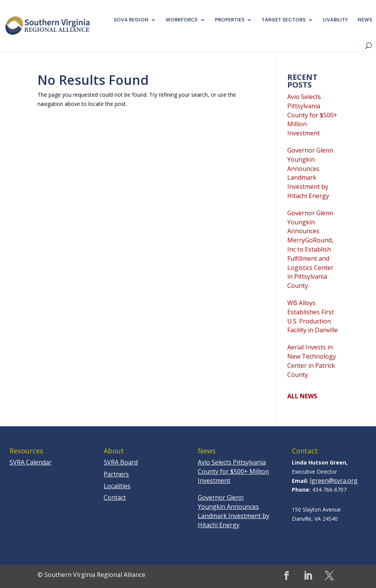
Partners (116, 474)
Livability (335, 20)
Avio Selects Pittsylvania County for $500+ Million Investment (312, 115)
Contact (115, 497)
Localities (117, 486)
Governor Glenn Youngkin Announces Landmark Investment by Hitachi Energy (310, 173)
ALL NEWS (302, 396)
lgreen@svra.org (334, 481)
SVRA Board (121, 462)
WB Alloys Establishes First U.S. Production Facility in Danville (313, 316)
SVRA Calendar (31, 462)
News (365, 20)
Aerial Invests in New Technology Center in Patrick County (312, 361)
